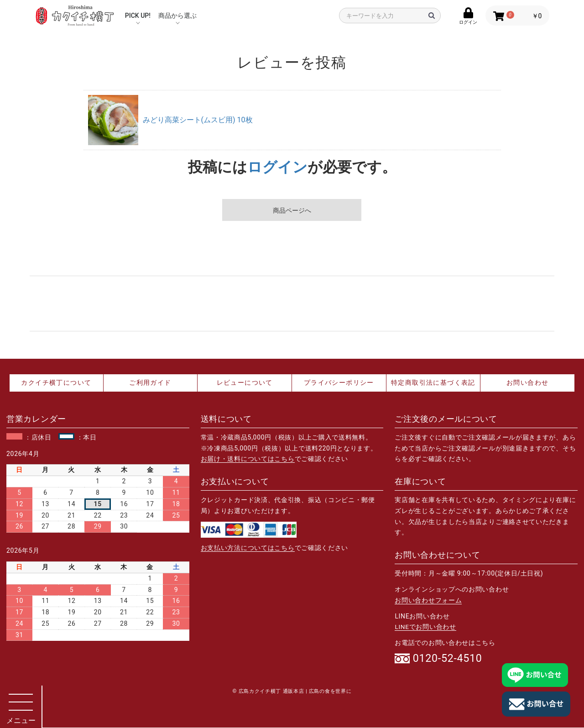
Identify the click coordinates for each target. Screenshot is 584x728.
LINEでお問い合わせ (425, 627)
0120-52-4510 (449, 659)
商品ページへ (292, 210)
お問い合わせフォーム (428, 600)
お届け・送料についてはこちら (248, 459)
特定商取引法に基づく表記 (433, 382)
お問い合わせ (527, 382)
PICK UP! (138, 16)
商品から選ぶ (177, 16)
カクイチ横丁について (56, 382)
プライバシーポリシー (339, 382)
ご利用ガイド (150, 382)
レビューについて (245, 382)
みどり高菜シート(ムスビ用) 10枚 (198, 120)
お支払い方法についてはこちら (248, 548)
